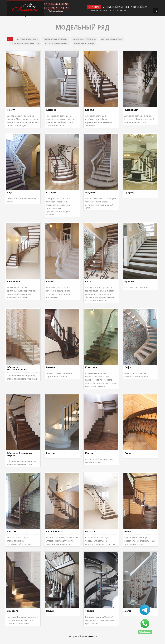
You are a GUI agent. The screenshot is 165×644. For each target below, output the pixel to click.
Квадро (90, 453)
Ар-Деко (90, 192)
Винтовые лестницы (84, 43)
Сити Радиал (54, 531)
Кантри (11, 531)
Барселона (13, 281)
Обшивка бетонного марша (19, 454)
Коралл (90, 110)
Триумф (129, 192)
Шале (128, 531)
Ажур (10, 192)
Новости (106, 10)
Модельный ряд (113, 7)
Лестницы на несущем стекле (25, 43)
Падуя (50, 611)
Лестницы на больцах (112, 39)
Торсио (90, 611)
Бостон (50, 453)
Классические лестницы (55, 39)
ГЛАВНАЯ (94, 7)
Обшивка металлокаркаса (17, 368)
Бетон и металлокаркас (57, 43)
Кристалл (91, 367)
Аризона (51, 110)
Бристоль (13, 611)
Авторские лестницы (28, 39)
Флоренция (131, 110)
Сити (88, 281)
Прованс (129, 281)
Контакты (120, 10)
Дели (128, 611)
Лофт (128, 367)
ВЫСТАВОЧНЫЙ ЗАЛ (136, 7)
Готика (50, 367)
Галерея (93, 10)
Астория (51, 192)
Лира (128, 453)
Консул (11, 110)
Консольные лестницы (84, 39)
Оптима (90, 531)
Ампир (50, 281)
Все (10, 39)
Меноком (93, 636)
